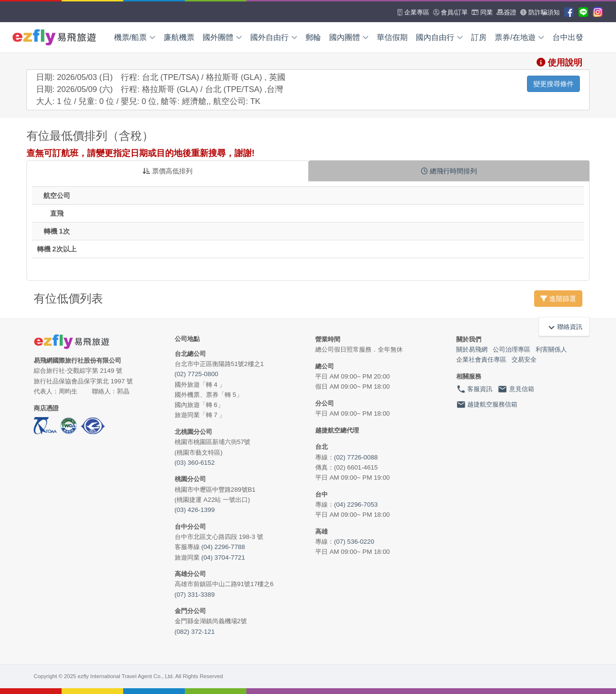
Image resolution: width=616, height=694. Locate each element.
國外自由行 (274, 37)
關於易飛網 (472, 349)
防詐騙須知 (540, 12)
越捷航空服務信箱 (487, 405)
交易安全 (524, 360)
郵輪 (313, 37)
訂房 (479, 37)
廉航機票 (179, 37)
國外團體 (222, 37)
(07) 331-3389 (195, 595)
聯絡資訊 (564, 327)
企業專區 (413, 12)
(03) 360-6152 (195, 463)
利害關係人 (551, 349)
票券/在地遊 (519, 37)
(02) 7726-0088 (356, 457)
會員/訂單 (450, 12)
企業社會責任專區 (481, 360)
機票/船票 (135, 37)
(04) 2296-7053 (356, 504)
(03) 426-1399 (195, 510)
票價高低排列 (167, 171)
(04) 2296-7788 (223, 547)
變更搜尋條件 (553, 84)
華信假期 (392, 37)
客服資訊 (475, 389)
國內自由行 (439, 37)
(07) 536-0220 (354, 542)
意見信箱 (516, 389)
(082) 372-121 (195, 632)
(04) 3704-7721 (223, 557)
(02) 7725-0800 (197, 374)
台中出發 (568, 37)
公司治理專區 (512, 349)
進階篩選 (558, 299)
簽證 (507, 12)
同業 (482, 12)
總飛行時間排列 (449, 171)
